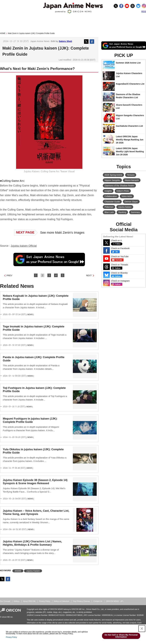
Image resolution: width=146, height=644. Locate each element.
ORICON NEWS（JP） (115, 601)
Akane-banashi (132, 180)
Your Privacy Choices (81, 601)
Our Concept (5, 601)
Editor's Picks (123, 191)
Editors (17, 601)
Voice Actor (127, 196)
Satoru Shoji (65, 41)
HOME (3, 33)
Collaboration (111, 196)
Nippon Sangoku (112, 180)
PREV (9, 275)
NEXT (89, 275)
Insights (108, 191)
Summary (135, 212)
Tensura (131, 175)
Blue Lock (109, 212)
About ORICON (29, 601)
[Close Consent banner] (142, 629)
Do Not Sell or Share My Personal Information (121, 636)
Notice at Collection (62, 601)
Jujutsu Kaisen (33, 571)
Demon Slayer (131, 202)
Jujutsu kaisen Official (24, 246)
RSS (144, 11)
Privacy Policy (45, 601)
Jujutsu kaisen (125, 207)
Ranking (122, 212)
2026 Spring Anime (113, 175)
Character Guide (112, 202)
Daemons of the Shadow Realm (119, 186)
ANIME (18, 571)
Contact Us (98, 601)
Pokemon (109, 207)
